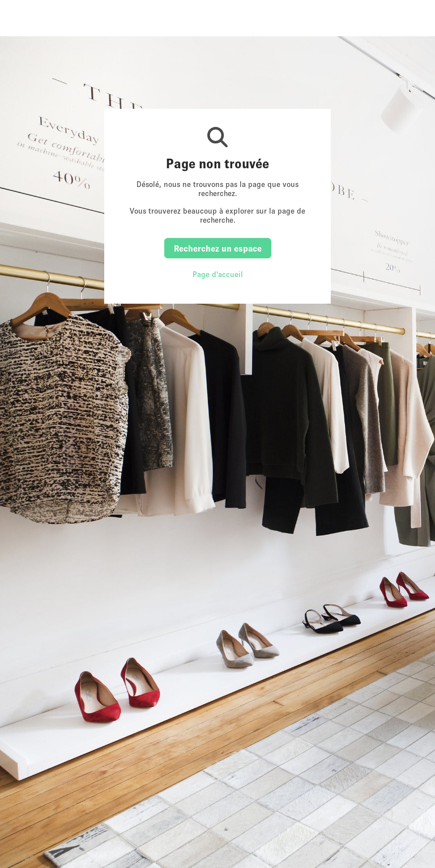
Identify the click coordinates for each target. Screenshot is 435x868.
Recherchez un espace (218, 248)
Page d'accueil (218, 274)
